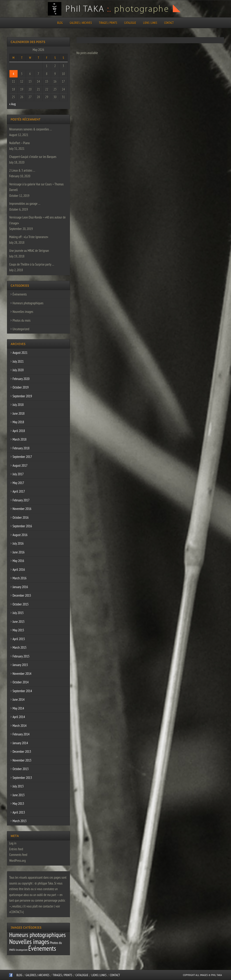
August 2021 (20, 353)
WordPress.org (17, 861)
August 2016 (20, 535)
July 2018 (18, 405)
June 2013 (19, 795)
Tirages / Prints (108, 23)
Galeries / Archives (81, 23)
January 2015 (20, 665)
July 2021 (18, 361)
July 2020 (18, 370)
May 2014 (18, 708)
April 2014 (19, 717)
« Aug (13, 104)
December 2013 (22, 751)
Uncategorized (21, 329)
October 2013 (21, 769)
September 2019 (22, 396)
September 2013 (22, 778)
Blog (60, 23)
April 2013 (19, 812)
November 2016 (22, 509)
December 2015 (22, 595)
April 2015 (19, 639)
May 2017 (18, 483)
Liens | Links (150, 23)
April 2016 (19, 570)
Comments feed (18, 855)
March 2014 (20, 726)
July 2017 (18, 474)
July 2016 (18, 543)
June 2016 (19, 552)
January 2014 (20, 743)
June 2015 (19, 622)
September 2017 (22, 457)
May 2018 (18, 422)
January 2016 (20, 587)
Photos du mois (22, 320)
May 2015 (18, 630)
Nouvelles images (23, 312)
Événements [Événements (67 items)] (42, 948)
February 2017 (21, 500)
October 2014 (21, 682)
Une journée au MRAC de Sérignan (29, 251)
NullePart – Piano (20, 143)
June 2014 (19, 699)
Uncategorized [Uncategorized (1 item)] (22, 950)
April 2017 (19, 491)
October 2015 (21, 604)
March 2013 (20, 821)
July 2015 (18, 613)
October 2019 (21, 387)
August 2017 (20, 465)
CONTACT (169, 23)
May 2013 (18, 804)
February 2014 (21, 734)
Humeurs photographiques (28, 303)
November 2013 (22, 760)
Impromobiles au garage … (25, 204)
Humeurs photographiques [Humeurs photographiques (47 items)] (38, 935)
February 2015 (21, 656)
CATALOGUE (130, 23)
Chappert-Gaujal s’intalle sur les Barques (33, 157)
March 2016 (20, 578)
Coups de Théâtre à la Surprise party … (32, 264)
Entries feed (16, 849)
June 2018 (19, 413)
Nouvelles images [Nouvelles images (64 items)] (29, 941)
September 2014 (22, 691)
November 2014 (22, 674)
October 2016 (21, 517)
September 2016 (22, 526)
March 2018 (20, 439)
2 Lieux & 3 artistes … (22, 170)
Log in (13, 843)
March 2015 (20, 647)
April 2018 (19, 431)
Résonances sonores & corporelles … (31, 129)
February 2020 (21, 379)
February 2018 (21, 448)
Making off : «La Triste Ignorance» (29, 237)
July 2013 (18, 786)
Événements (20, 294)
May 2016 (18, 561)
